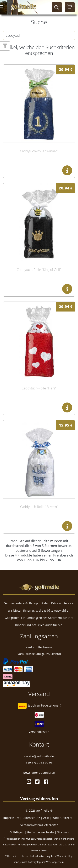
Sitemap (63, 832)
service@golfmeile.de (39, 756)
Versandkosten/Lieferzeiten (39, 825)
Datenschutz (31, 818)
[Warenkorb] (70, 7)
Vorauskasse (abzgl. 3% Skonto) (39, 654)
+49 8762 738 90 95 (39, 763)
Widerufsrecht (62, 818)
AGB (46, 818)
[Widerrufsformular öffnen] (39, 798)
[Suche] (57, 7)
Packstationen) (51, 706)
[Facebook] (46, 782)
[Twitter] (37, 782)
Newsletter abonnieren (39, 773)
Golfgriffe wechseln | (42, 832)
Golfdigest (17, 832)
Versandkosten (39, 732)
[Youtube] (29, 782)
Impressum (11, 818)
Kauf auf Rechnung (39, 647)
